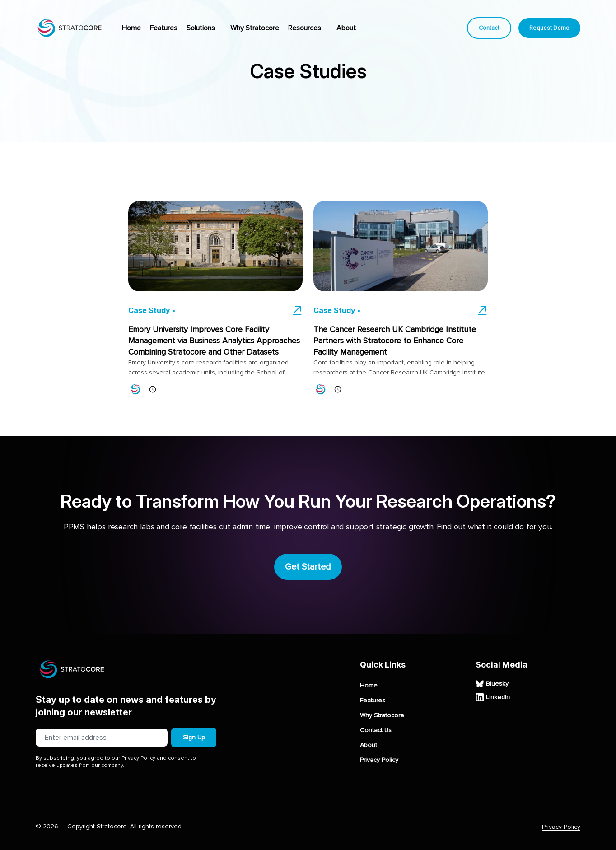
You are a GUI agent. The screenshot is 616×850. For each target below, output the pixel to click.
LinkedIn (493, 697)
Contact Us (376, 730)
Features (164, 28)
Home (131, 28)
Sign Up (194, 737)
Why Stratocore (255, 28)
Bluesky (492, 684)
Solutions (201, 28)
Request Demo (549, 28)
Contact (489, 28)
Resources (305, 28)
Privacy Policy (379, 760)
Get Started (308, 567)
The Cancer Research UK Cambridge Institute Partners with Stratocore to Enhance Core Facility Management (395, 341)
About (346, 28)
